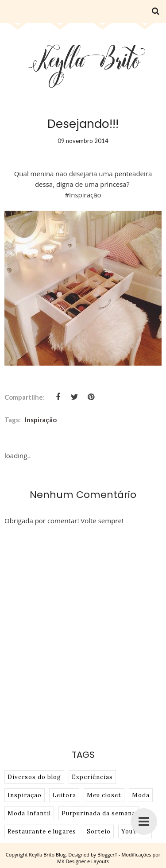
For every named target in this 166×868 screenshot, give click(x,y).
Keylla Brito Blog (47, 854)
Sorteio (99, 831)
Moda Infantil (29, 813)
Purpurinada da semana (98, 813)
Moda (141, 795)
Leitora (64, 795)
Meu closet (104, 795)
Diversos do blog (34, 777)
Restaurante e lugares (42, 831)
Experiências (92, 777)
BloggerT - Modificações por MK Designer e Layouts (109, 858)
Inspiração (41, 420)
